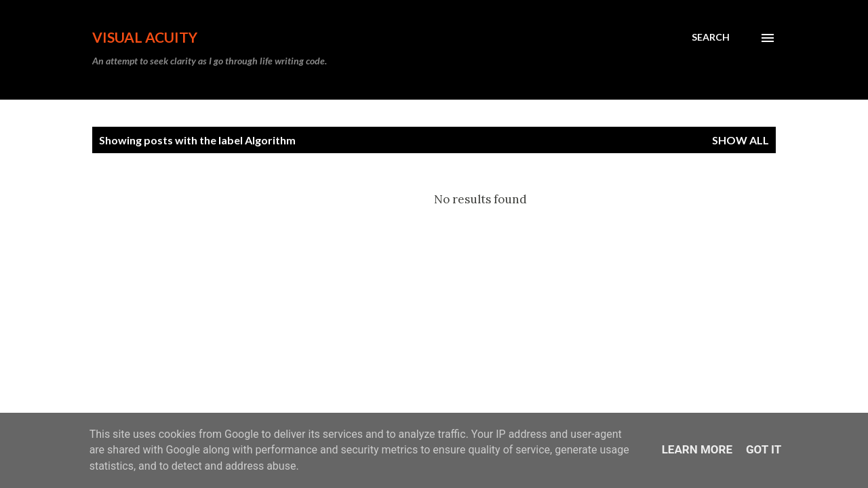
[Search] (711, 37)
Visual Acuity (145, 37)
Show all (741, 140)
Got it (764, 449)
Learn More (697, 449)
